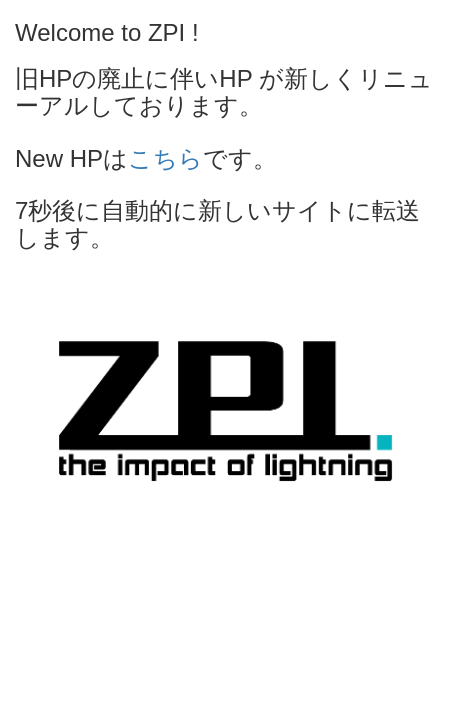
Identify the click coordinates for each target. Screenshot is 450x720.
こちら (165, 158)
